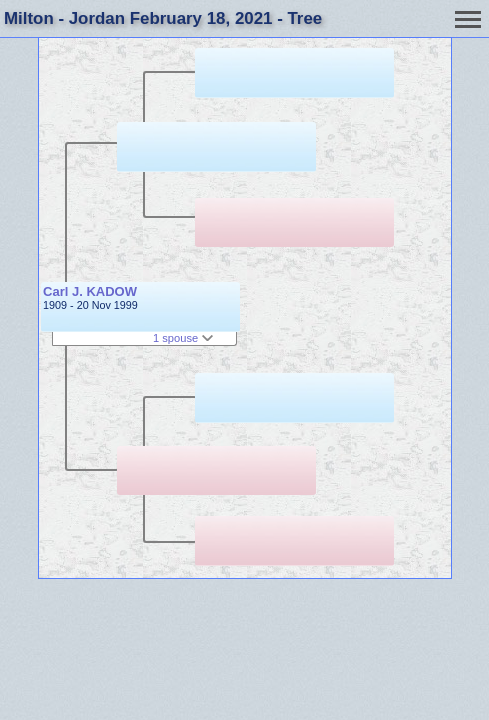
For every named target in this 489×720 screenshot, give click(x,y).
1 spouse (183, 338)
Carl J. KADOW (90, 291)
